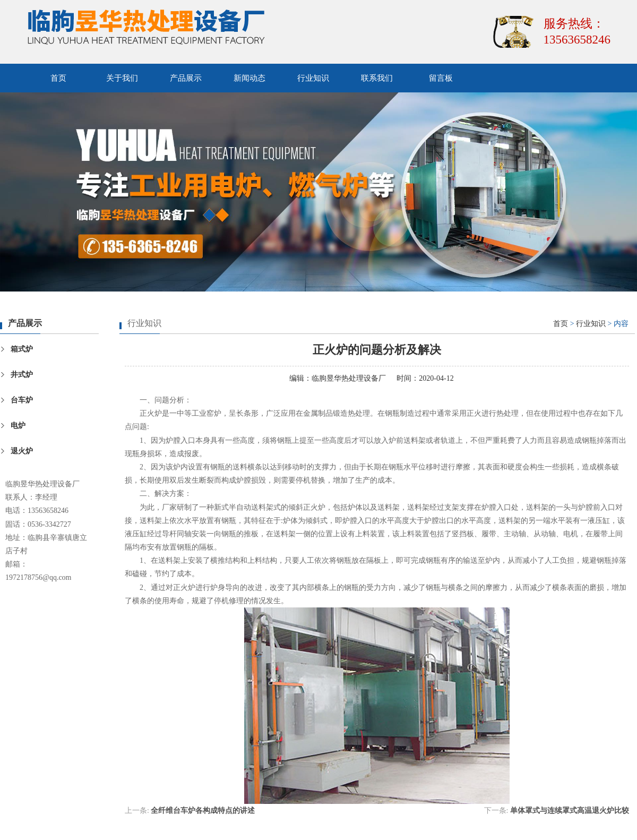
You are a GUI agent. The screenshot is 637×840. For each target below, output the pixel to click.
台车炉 (22, 400)
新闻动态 (249, 78)
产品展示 (186, 78)
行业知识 (313, 78)
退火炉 (22, 451)
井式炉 (22, 375)
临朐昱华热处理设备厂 (349, 378)
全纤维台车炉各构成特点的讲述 (203, 811)
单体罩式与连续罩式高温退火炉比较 (570, 811)
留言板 (441, 78)
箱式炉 (22, 349)
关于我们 (122, 78)
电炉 (18, 426)
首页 (58, 78)
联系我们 (377, 78)
